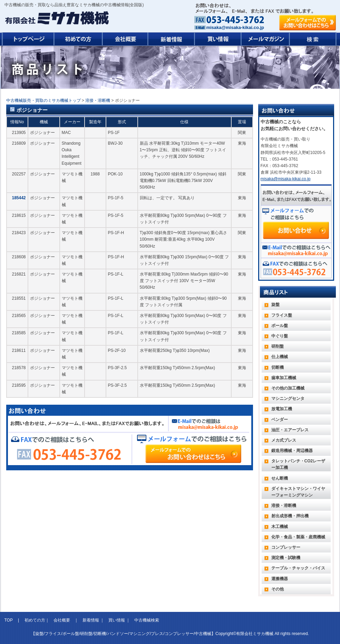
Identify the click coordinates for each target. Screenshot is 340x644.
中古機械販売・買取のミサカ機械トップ (43, 100)
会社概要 (62, 620)
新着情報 (91, 620)
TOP (9, 620)
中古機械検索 (147, 620)
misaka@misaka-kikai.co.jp (235, 27)
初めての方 (35, 620)
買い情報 (117, 620)
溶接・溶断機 (98, 100)
